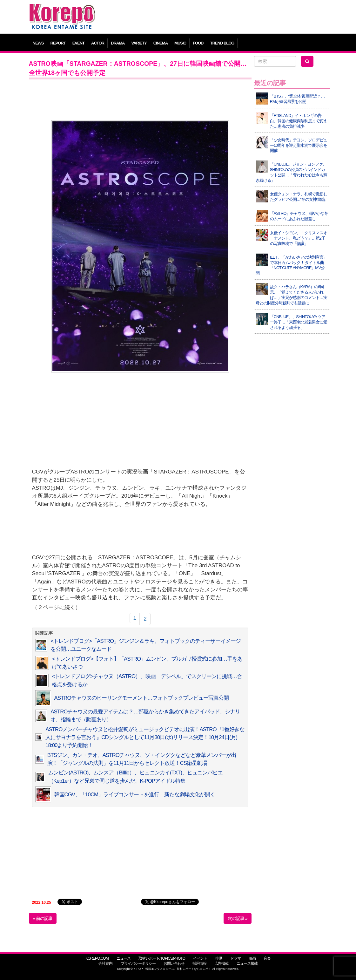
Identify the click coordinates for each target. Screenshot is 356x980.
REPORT (58, 43)
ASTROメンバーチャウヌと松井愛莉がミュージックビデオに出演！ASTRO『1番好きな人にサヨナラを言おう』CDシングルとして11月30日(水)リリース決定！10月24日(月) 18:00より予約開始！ (145, 738)
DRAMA (118, 43)
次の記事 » (238, 918)
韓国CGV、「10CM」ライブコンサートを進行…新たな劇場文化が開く (135, 795)
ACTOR (98, 43)
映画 (252, 958)
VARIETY (139, 43)
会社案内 (105, 963)
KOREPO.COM (97, 958)
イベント (200, 958)
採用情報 (199, 963)
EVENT (78, 43)
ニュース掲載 (247, 963)
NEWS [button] (38, 43)
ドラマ (235, 958)
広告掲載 (221, 963)
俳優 (218, 958)
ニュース (124, 958)
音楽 (267, 958)
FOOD (198, 43)
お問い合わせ (174, 963)
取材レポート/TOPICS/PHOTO (162, 958)
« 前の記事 (43, 918)
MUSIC (180, 43)
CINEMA (161, 43)
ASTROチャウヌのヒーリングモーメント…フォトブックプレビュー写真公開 (141, 698)
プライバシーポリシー (138, 963)
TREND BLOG (222, 43)
